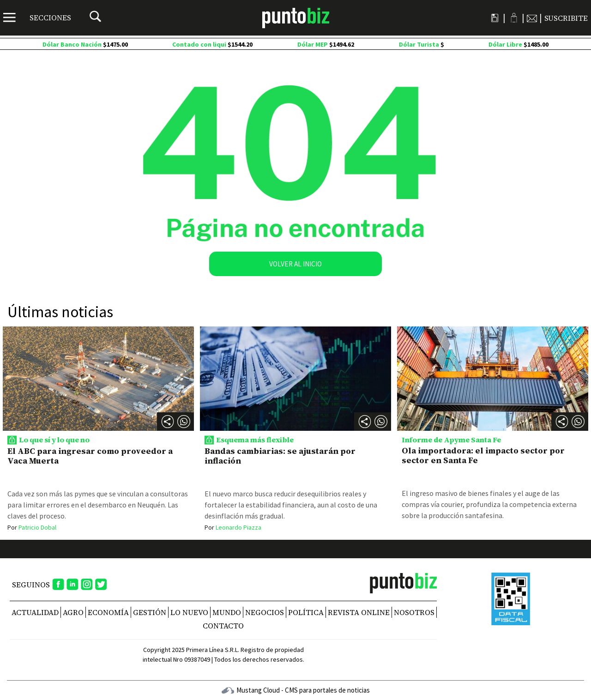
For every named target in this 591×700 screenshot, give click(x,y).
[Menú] (37, 18)
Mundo (227, 612)
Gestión (150, 612)
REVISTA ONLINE (359, 612)
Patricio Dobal (32, 527)
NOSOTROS (414, 612)
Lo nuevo (189, 612)
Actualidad (35, 612)
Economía (108, 612)
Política (306, 612)
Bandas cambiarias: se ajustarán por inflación (280, 456)
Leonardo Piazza (233, 527)
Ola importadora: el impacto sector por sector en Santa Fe (483, 456)
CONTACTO (223, 626)
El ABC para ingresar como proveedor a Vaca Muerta (90, 456)
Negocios (265, 612)
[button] (184, 422)
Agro (73, 612)
